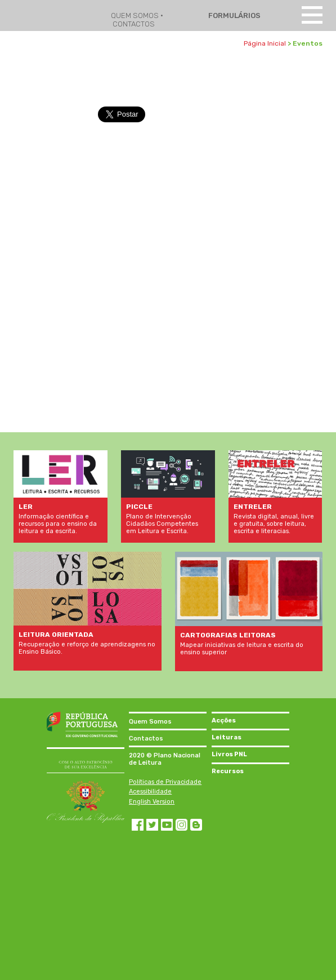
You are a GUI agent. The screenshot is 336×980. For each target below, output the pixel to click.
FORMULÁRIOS (234, 15)
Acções (224, 720)
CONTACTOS (134, 24)
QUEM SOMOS (136, 15)
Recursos (228, 771)
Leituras (227, 737)
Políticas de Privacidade (165, 782)
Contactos (146, 739)
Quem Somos (150, 722)
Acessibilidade (150, 791)
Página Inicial (265, 43)
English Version (152, 802)
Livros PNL (229, 754)
